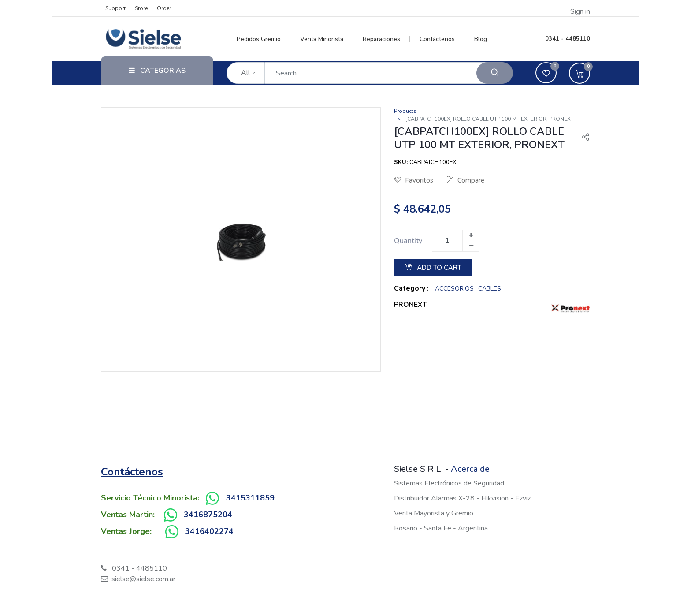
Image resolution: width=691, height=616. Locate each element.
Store (141, 8)
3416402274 (209, 531)
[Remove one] (471, 246)
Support (115, 8)
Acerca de (470, 469)
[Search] (495, 73)
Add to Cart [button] (433, 268)
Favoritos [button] (414, 180)
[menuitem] (264, 39)
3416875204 (208, 515)
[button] (582, 138)
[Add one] (471, 235)
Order (164, 8)
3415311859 (250, 498)
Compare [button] (466, 180)
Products (405, 111)
